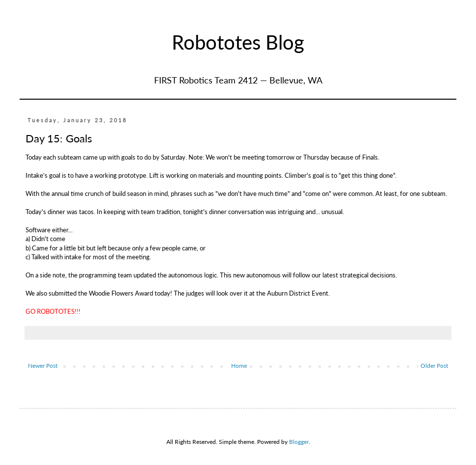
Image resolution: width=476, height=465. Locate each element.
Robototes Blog (238, 42)
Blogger (299, 442)
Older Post (434, 366)
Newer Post (43, 366)
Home (239, 366)
